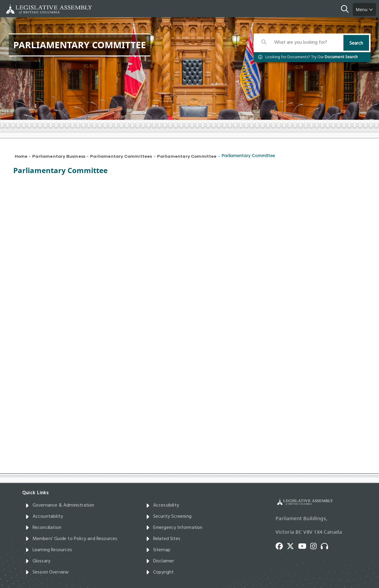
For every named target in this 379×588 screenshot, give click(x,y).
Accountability (44, 517)
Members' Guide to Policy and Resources (71, 539)
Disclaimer (160, 561)
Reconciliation (43, 528)
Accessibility (163, 505)
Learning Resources (49, 550)
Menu (364, 9)
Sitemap (158, 550)
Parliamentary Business (59, 156)
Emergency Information (174, 528)
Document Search (341, 57)
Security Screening (169, 517)
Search (356, 43)
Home (21, 156)
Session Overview (47, 572)
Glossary (38, 561)
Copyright (160, 572)
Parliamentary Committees (121, 156)
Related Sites (163, 539)
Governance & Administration (60, 505)
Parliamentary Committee (187, 156)
